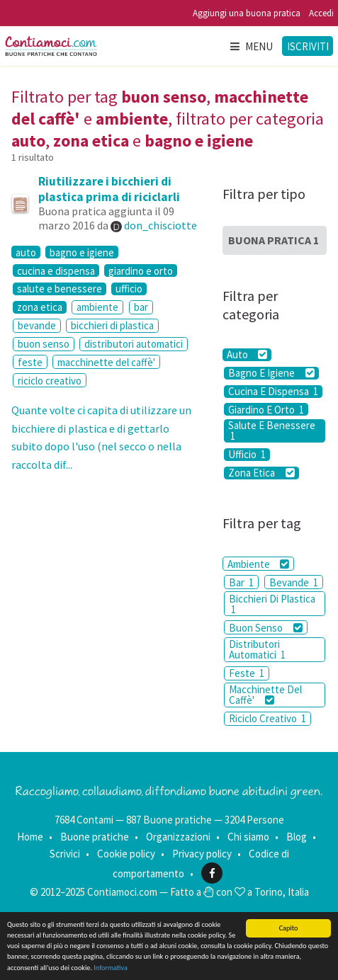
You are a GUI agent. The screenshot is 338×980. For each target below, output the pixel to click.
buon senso (44, 344)
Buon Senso (265, 628)
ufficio (129, 289)
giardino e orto (141, 270)
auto (26, 252)
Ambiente (258, 564)
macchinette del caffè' (106, 362)
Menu (251, 46)
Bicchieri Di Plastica (272, 604)
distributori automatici (134, 344)
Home (30, 837)
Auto (247, 355)
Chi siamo (248, 837)
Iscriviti (308, 46)
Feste (247, 673)
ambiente (97, 307)
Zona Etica (261, 473)
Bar (241, 582)
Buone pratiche (95, 837)
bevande (37, 325)
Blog (297, 837)
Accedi (321, 13)
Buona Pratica (274, 240)
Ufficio (247, 455)
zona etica (40, 307)
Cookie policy (126, 854)
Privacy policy (202, 854)
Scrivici (65, 854)
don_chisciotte (160, 225)
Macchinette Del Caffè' (265, 695)
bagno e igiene (82, 252)
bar (141, 307)
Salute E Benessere (272, 431)
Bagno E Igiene (271, 373)
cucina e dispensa (56, 270)
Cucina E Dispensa (273, 392)
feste (30, 362)
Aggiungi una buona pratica (247, 13)
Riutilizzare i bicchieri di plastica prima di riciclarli (109, 189)
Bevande (294, 582)
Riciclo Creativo (267, 718)
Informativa (111, 968)
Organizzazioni (178, 837)
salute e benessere (60, 289)
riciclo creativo (50, 381)
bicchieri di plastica (112, 325)
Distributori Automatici (257, 649)
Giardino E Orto (266, 409)
